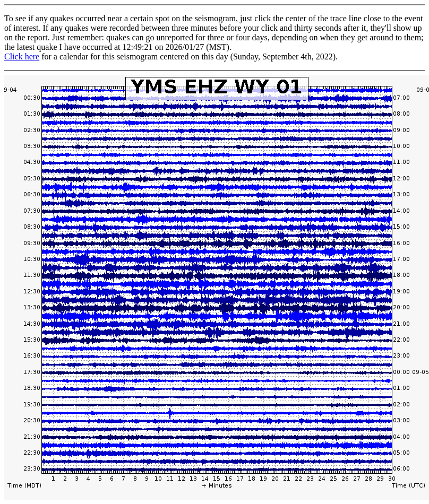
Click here (22, 57)
